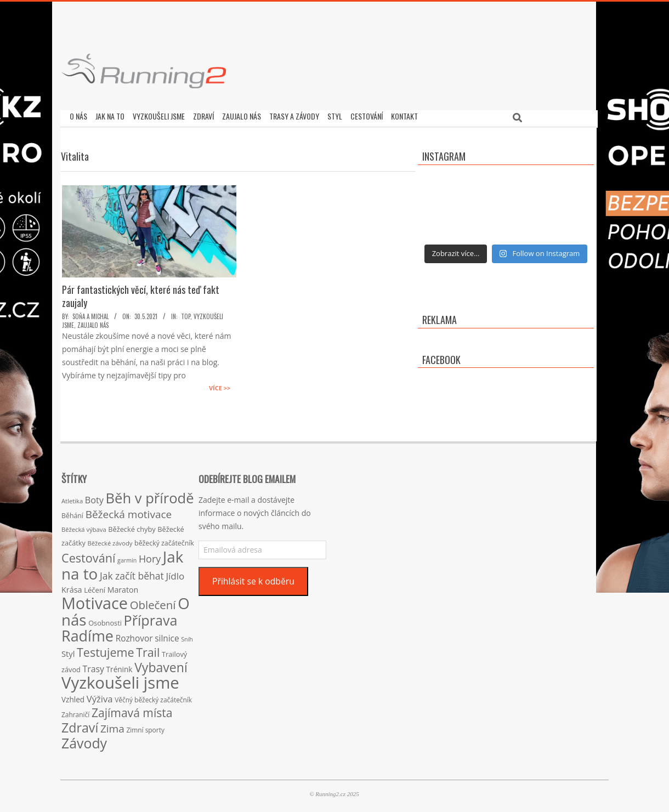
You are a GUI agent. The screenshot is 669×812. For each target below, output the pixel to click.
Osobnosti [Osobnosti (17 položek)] (105, 620)
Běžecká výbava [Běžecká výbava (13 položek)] (84, 527)
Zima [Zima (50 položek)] (112, 726)
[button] (144, 71)
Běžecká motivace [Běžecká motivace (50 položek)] (129, 512)
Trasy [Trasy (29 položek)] (93, 666)
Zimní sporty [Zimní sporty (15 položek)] (145, 727)
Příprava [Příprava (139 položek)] (151, 617)
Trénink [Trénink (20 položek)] (120, 666)
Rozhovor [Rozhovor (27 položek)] (134, 636)
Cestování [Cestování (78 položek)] (88, 555)
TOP (186, 314)
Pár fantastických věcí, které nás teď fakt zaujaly (141, 293)
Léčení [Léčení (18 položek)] (95, 587)
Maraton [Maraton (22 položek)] (123, 587)
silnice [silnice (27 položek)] (167, 636)
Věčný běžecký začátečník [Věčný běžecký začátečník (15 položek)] (153, 697)
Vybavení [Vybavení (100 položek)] (161, 665)
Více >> (220, 385)
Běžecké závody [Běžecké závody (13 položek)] (110, 540)
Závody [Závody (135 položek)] (84, 740)
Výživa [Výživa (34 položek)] (100, 696)
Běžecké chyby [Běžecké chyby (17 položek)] (132, 526)
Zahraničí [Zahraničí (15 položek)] (75, 712)
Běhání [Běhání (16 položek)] (72, 513)
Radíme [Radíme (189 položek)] (87, 633)
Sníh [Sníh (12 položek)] (187, 637)
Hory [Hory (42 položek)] (150, 556)
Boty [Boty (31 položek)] (94, 497)
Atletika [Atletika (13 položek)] (72, 498)
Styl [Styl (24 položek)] (68, 651)
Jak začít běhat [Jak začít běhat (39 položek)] (132, 573)
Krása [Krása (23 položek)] (72, 587)
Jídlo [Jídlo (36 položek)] (175, 573)
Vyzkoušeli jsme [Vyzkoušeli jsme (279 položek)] (120, 680)
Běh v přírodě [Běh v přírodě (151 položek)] (150, 495)
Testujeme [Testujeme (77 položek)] (106, 649)
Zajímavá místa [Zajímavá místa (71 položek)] (132, 710)
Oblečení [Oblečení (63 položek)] (153, 602)
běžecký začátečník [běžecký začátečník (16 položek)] (164, 540)
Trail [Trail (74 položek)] (148, 649)
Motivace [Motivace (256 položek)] (95, 600)
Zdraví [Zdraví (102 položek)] (80, 725)
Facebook (441, 357)
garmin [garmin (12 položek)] (127, 558)
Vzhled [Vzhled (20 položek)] (73, 697)
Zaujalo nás (93, 322)
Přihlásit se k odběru (253, 578)
